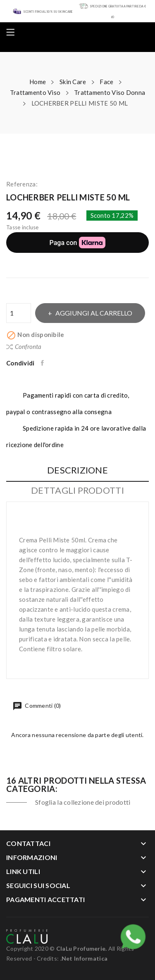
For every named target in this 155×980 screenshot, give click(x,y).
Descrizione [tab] (77, 470)
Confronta (24, 346)
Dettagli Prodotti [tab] (77, 491)
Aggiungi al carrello (93, 313)
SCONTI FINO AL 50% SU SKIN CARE (48, 12)
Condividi (43, 363)
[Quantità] (19, 313)
